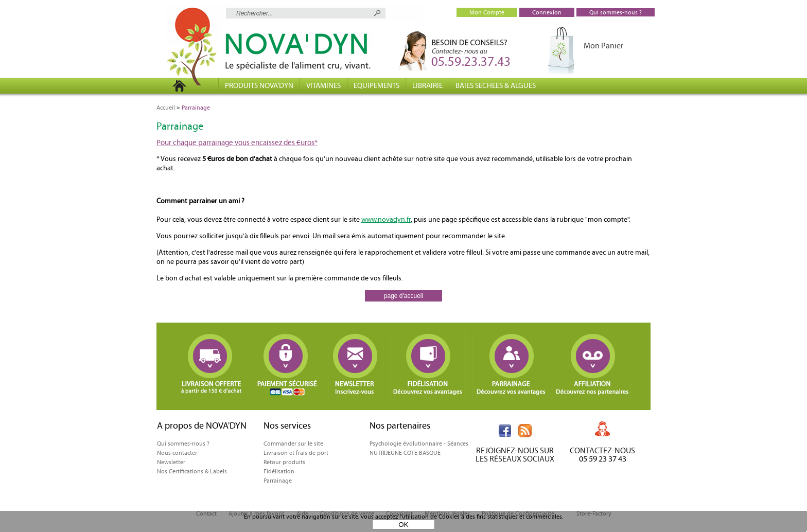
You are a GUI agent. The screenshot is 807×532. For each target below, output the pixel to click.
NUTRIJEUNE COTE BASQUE (405, 453)
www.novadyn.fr (386, 219)
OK (403, 525)
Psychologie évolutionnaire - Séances (419, 444)
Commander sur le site (293, 444)
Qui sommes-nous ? (183, 444)
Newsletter (171, 462)
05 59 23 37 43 (603, 459)
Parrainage (278, 481)
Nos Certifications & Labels (192, 471)
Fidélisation (279, 471)
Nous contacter (177, 453)
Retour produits (284, 462)
